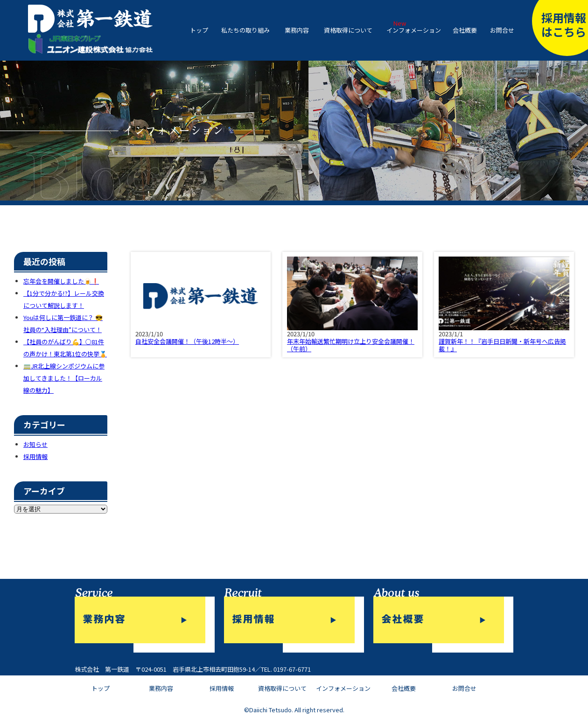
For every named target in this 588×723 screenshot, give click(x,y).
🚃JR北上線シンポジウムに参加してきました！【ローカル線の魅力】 (64, 378)
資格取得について (348, 30)
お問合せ (502, 30)
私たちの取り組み (245, 30)
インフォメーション (414, 30)
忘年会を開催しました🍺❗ (61, 281)
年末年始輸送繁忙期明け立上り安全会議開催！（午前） (351, 345)
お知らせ (35, 444)
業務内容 (297, 30)
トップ (199, 30)
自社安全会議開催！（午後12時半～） (187, 341)
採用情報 (35, 456)
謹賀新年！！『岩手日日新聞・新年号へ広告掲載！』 (502, 345)
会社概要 (465, 30)
